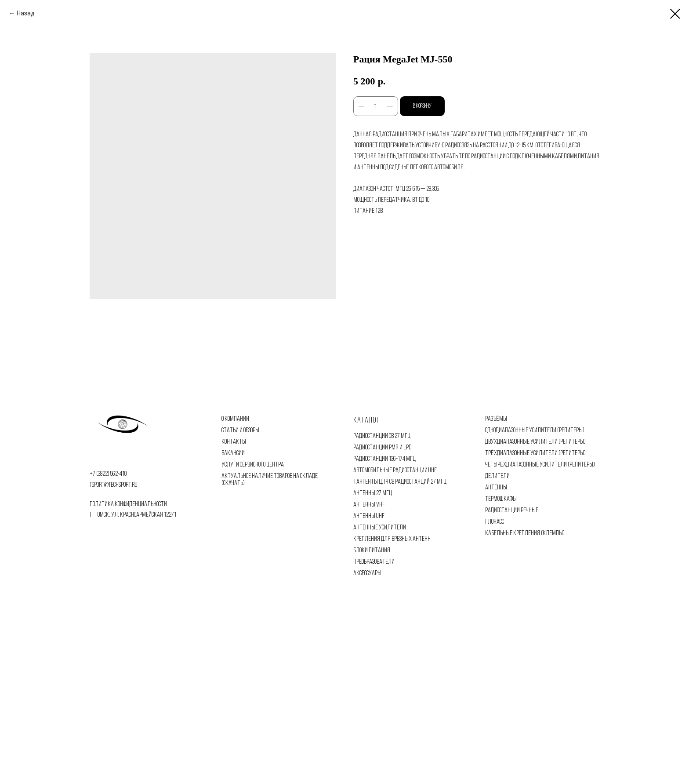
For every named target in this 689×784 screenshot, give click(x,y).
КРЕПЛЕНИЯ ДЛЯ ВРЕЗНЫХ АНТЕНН (392, 539)
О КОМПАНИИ (235, 419)
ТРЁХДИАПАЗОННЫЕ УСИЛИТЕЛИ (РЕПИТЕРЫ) (535, 453)
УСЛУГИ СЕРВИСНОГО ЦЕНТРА (253, 465)
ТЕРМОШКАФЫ (501, 499)
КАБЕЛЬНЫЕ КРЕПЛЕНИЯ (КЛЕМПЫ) (525, 533)
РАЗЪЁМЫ (496, 419)
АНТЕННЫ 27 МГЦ (373, 493)
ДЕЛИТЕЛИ (497, 476)
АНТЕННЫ (496, 488)
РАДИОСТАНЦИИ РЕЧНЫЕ (512, 511)
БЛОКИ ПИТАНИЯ (372, 551)
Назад (26, 13)
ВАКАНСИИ (233, 453)
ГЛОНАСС (495, 522)
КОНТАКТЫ (234, 442)
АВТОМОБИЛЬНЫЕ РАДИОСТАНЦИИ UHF (395, 470)
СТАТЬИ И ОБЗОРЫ (240, 430)
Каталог (367, 421)
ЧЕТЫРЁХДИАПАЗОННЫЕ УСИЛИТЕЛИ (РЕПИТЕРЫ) (540, 465)
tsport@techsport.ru (114, 485)
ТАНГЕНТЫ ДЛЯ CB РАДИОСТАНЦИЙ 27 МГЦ (400, 482)
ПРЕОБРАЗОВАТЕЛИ (374, 562)
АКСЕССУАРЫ (367, 573)
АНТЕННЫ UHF (369, 516)
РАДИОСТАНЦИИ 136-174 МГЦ (384, 459)
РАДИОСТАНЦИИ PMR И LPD (382, 448)
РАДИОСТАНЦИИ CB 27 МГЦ (382, 436)
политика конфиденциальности (128, 504)
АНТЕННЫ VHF (369, 505)
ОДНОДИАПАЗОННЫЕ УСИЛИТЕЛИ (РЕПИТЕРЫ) (535, 430)
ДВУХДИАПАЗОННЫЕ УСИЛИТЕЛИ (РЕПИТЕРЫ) (535, 442)
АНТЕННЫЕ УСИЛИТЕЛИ (380, 528)
